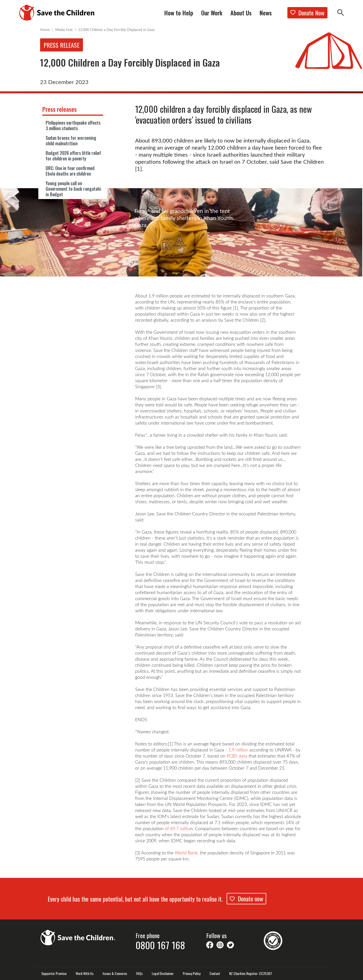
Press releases (59, 109)
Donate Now (307, 13)
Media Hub (64, 30)
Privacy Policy (192, 973)
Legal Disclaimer (163, 973)
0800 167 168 (160, 945)
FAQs (139, 973)
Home (45, 30)
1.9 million (238, 750)
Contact (215, 973)
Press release (62, 45)
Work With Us (85, 973)
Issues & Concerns (115, 973)
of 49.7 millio (177, 828)
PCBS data (237, 756)
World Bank (186, 853)
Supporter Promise (54, 973)
